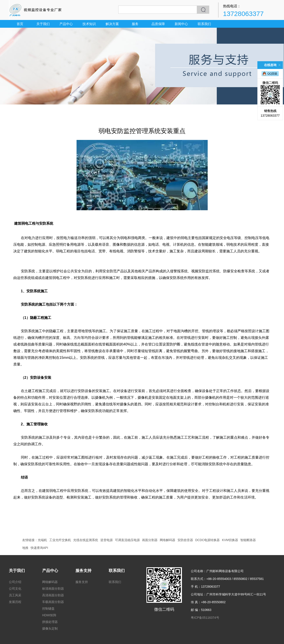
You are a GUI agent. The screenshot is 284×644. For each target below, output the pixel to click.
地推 (25, 548)
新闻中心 (181, 24)
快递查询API (39, 548)
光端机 (42, 540)
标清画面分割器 (53, 589)
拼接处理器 (50, 622)
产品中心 (66, 24)
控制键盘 (48, 609)
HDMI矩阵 (49, 615)
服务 (135, 24)
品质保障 (158, 24)
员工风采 (15, 595)
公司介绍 (15, 582)
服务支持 (83, 571)
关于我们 (43, 24)
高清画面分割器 (53, 595)
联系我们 (204, 24)
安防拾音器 (185, 540)
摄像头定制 (50, 628)
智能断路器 (248, 540)
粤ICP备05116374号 (205, 618)
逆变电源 (106, 540)
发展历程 (15, 602)
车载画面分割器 (53, 602)
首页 (20, 24)
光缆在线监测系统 (86, 540)
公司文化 (15, 589)
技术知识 (89, 24)
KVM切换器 (230, 540)
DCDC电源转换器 (207, 540)
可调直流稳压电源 (127, 540)
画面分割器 (150, 540)
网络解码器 (168, 540)
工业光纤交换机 (60, 540)
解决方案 (112, 24)
